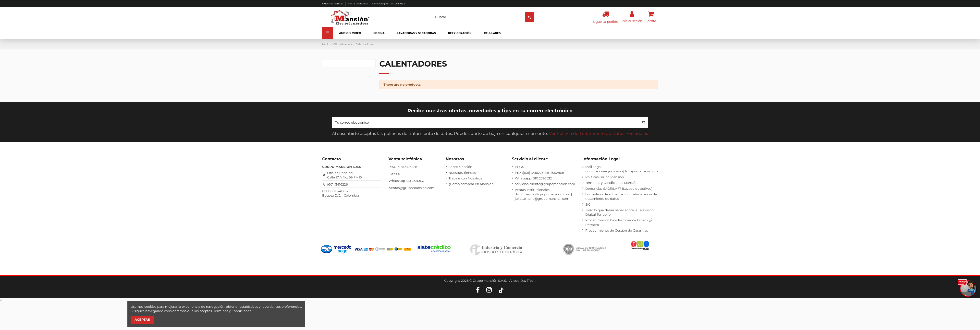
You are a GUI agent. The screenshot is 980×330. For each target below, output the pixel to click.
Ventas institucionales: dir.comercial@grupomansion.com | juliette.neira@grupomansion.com (543, 194)
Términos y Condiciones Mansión (611, 183)
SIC (588, 204)
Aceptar (142, 319)
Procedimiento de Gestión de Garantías (617, 230)
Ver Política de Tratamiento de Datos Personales (598, 133)
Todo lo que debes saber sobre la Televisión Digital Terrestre (619, 212)
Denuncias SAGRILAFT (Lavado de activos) (619, 189)
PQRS (519, 167)
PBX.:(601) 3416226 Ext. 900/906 (539, 173)
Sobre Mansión (460, 167)
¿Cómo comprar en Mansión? (472, 184)
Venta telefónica (358, 4)
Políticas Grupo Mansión (605, 177)
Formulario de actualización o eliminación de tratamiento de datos (621, 196)
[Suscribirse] (643, 123)
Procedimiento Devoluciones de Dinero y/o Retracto (619, 222)
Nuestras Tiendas (333, 4)
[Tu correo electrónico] (485, 123)
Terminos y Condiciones (232, 311)
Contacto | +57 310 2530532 (389, 4)
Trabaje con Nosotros (465, 178)
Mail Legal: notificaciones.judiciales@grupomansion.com (622, 169)
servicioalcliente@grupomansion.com (545, 184)
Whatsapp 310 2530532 (533, 178)
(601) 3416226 (337, 184)
